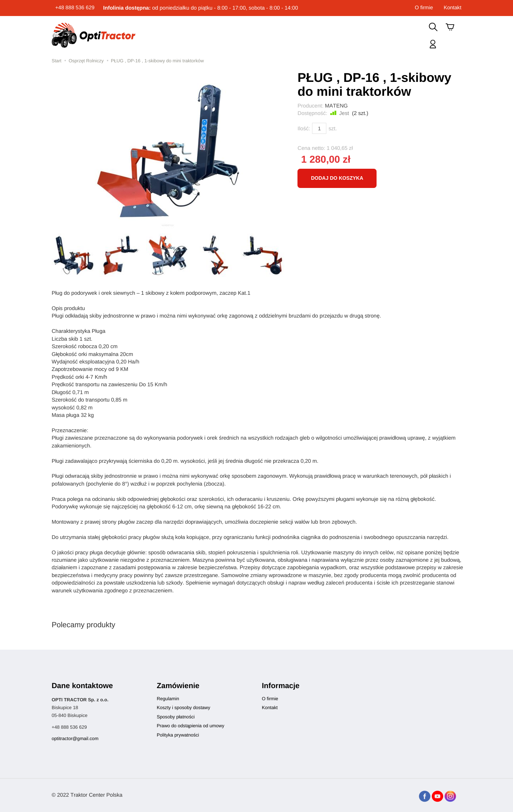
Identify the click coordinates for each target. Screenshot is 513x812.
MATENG (336, 106)
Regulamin (168, 699)
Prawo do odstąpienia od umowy (190, 726)
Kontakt (452, 8)
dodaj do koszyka (337, 178)
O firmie (423, 8)
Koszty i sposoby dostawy (183, 708)
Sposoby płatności (176, 717)
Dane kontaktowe (82, 686)
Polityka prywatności (178, 735)
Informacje (281, 686)
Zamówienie (178, 686)
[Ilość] (319, 128)
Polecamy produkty (84, 625)
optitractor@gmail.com (75, 738)
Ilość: (304, 129)
